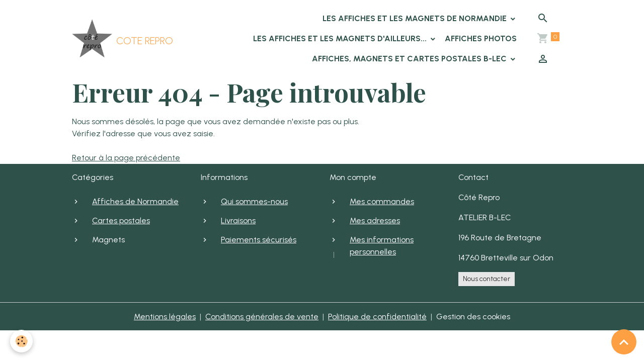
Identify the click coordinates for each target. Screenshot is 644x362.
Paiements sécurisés (259, 240)
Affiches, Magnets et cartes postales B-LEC (410, 59)
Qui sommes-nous (254, 201)
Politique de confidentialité (377, 316)
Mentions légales (165, 316)
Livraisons (238, 220)
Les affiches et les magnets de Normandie (416, 18)
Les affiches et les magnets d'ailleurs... (341, 38)
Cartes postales (121, 220)
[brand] (102, 39)
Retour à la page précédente (126, 158)
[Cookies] (21, 341)
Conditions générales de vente (262, 316)
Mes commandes (382, 201)
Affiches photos (481, 38)
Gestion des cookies (473, 316)
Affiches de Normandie (135, 201)
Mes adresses (375, 220)
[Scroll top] (624, 342)
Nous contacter (487, 279)
